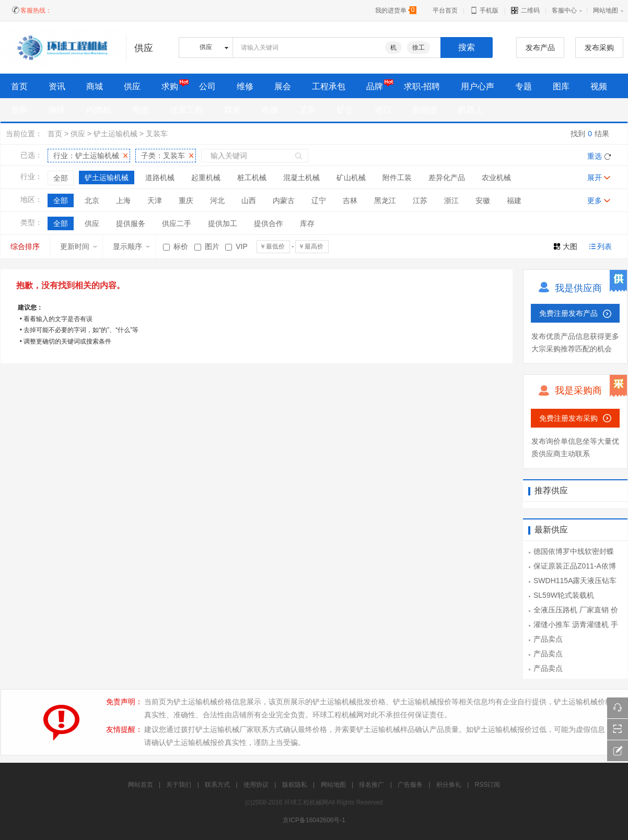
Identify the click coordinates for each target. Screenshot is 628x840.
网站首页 (141, 785)
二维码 (525, 10)
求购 (170, 86)
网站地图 (606, 10)
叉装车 (157, 134)
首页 (55, 134)
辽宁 (319, 200)
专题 (524, 86)
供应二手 (177, 223)
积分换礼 (449, 785)
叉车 (308, 110)
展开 (595, 178)
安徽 (483, 200)
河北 (217, 200)
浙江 (451, 200)
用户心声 (478, 86)
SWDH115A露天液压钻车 (575, 581)
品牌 (375, 86)
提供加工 (223, 223)
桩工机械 (252, 178)
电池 (141, 110)
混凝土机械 (301, 178)
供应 (132, 86)
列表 (604, 246)
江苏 (420, 200)
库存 (307, 223)
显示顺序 (132, 246)
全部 (61, 178)
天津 (155, 200)
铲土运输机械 (115, 134)
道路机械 (160, 178)
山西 (249, 200)
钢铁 (57, 110)
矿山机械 (351, 178)
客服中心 (564, 10)
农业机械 (496, 178)
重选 (595, 156)
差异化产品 (447, 178)
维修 (245, 86)
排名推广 (371, 785)
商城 (95, 86)
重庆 (186, 200)
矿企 (345, 110)
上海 (123, 200)
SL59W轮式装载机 (564, 595)
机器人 (471, 110)
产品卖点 (548, 639)
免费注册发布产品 (568, 313)
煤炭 (232, 110)
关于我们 (179, 785)
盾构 (19, 110)
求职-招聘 (422, 86)
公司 (207, 86)
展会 (283, 86)
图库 (561, 86)
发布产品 (540, 48)
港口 (383, 110)
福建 (514, 200)
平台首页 (445, 10)
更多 (595, 200)
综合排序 (25, 246)
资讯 (57, 86)
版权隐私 (295, 785)
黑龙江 (385, 200)
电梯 (270, 110)
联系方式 (217, 785)
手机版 (484, 10)
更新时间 (79, 246)
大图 (570, 246)
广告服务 (410, 785)
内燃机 (99, 110)
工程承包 (329, 86)
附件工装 (397, 178)
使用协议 (256, 785)
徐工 (418, 48)
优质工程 (187, 110)
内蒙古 (284, 200)
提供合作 (269, 223)
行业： (86, 156)
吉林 (350, 200)
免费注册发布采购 (568, 418)
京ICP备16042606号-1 (314, 820)
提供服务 (131, 223)
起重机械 (206, 178)
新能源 (425, 110)
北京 (92, 200)
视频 (599, 86)
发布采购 (599, 48)
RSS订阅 (488, 785)
